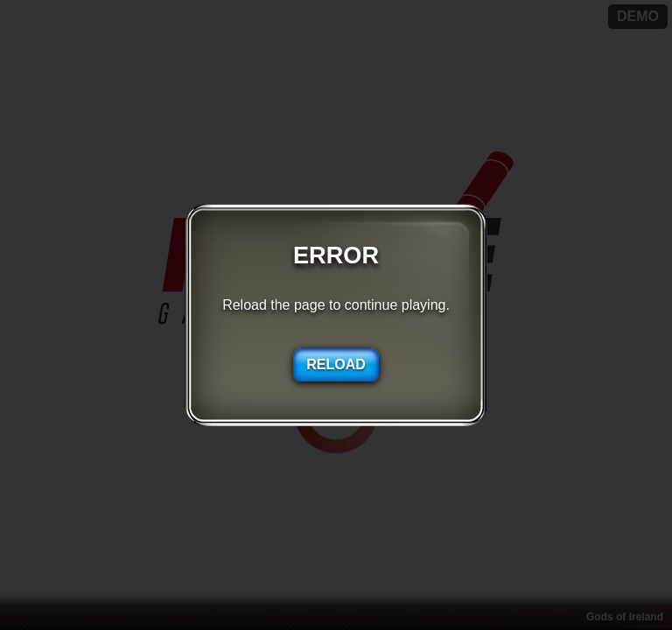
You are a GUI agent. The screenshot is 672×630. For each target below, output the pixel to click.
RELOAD (336, 364)
